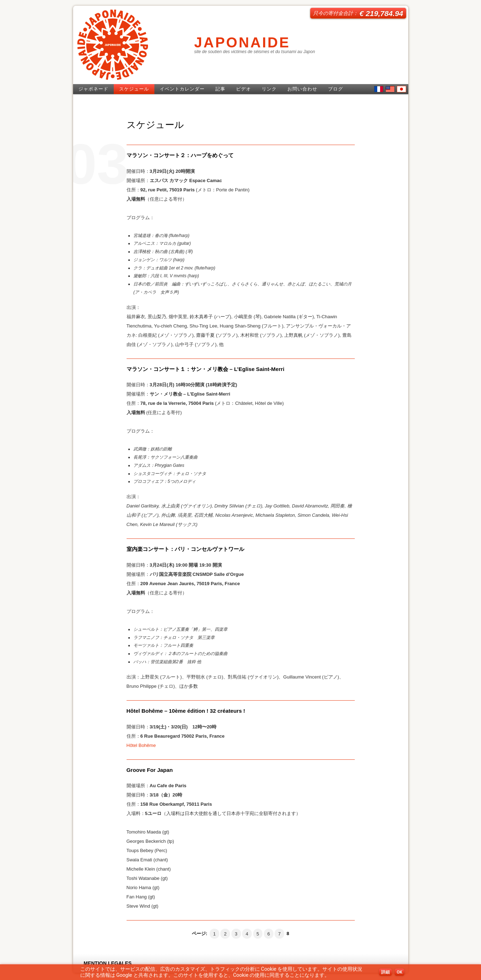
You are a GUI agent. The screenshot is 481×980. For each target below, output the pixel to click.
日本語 (401, 89)
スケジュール (134, 89)
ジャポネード (93, 89)
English (390, 89)
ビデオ (244, 89)
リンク (269, 89)
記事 (220, 89)
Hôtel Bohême (141, 745)
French (379, 89)
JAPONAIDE (242, 42)
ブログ (336, 89)
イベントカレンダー (182, 89)
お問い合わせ (302, 89)
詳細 (385, 972)
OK (400, 972)
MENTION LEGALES (108, 963)
